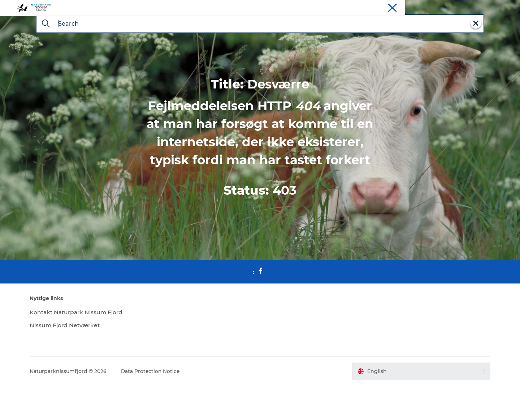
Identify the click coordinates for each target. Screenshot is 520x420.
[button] (417, 406)
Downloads (501, 7)
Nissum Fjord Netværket (72, 360)
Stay (439, 7)
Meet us (474, 7)
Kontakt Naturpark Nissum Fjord (85, 347)
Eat (454, 7)
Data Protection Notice (157, 406)
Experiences (414, 7)
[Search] (46, 59)
